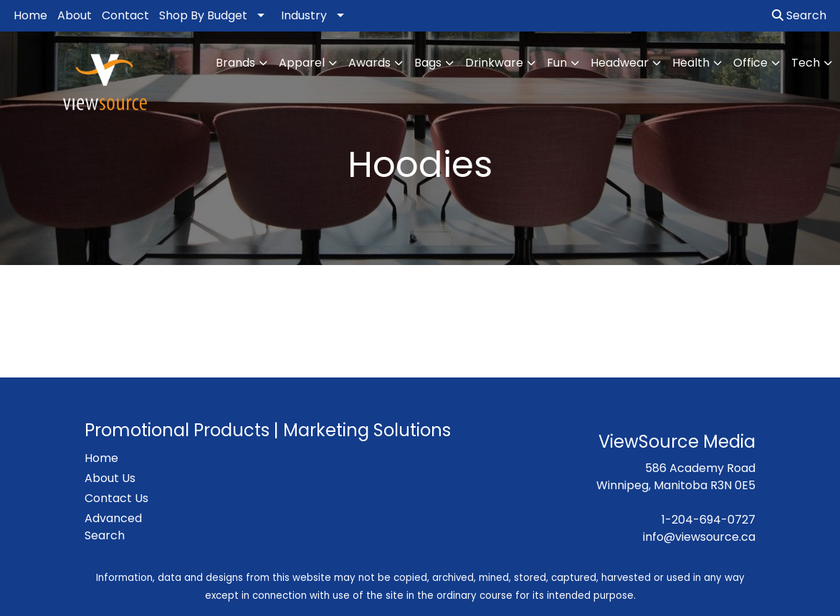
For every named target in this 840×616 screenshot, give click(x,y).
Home (30, 15)
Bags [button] (428, 63)
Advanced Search (113, 527)
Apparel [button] (302, 63)
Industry (304, 15)
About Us (110, 478)
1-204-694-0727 (708, 520)
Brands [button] (235, 63)
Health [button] (691, 63)
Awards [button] (369, 63)
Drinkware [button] (494, 63)
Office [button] (750, 63)
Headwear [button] (620, 63)
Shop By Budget (203, 15)
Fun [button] (557, 63)
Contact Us (116, 498)
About (75, 15)
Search (799, 15)
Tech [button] (806, 63)
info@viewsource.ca (699, 537)
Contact (125, 15)
